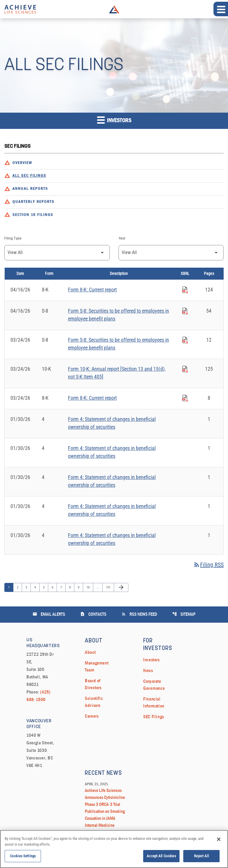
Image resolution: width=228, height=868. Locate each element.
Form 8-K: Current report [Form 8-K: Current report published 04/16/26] (92, 290)
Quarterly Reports (33, 202)
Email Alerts (49, 614)
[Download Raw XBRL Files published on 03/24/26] (185, 339)
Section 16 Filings (33, 215)
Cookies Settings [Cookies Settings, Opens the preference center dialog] (23, 859)
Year (122, 239)
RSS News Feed (139, 614)
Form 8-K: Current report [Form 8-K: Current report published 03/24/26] (92, 398)
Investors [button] (114, 120)
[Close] (219, 842)
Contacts (93, 614)
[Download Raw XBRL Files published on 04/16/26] (185, 289)
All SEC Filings (29, 176)
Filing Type (13, 239)
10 (89, 587)
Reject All (201, 859)
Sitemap (184, 614)
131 (109, 587)
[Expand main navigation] (221, 9)
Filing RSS (208, 565)
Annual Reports (30, 189)
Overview (22, 163)
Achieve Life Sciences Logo (114, 9)
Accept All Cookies (161, 859)
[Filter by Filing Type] (57, 253)
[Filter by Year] (171, 253)
